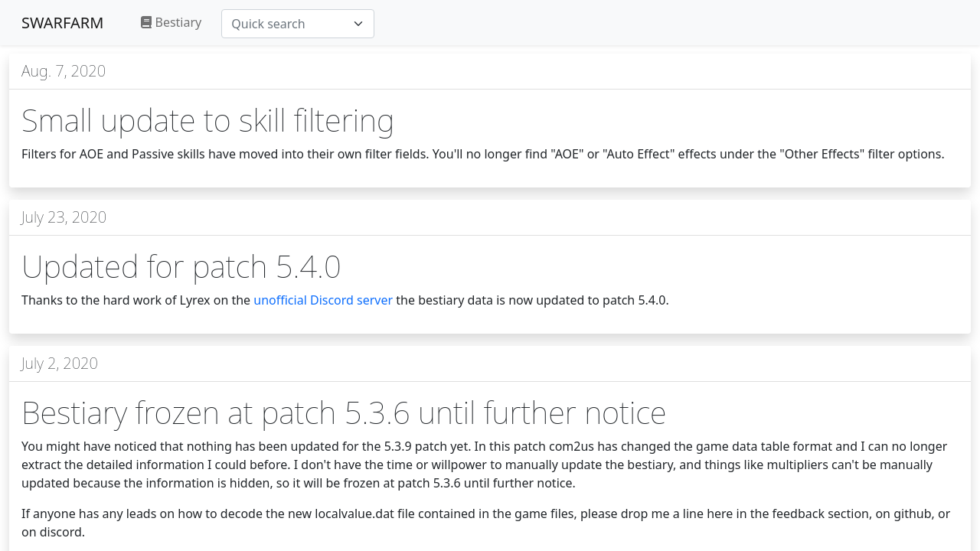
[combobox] (298, 24)
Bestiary (171, 22)
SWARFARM (62, 23)
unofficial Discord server (323, 300)
